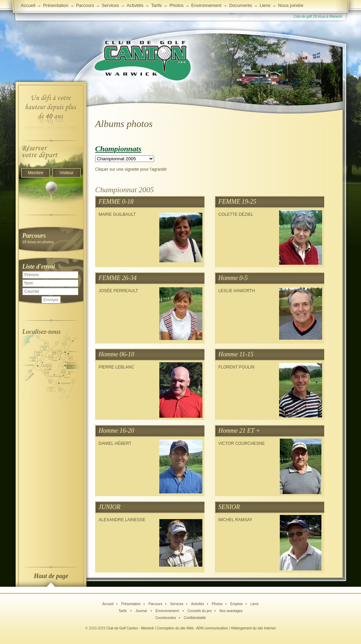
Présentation (131, 604)
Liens (265, 5)
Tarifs (123, 611)
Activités (198, 604)
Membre (35, 173)
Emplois (237, 604)
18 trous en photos (51, 238)
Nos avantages (231, 611)
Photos (217, 604)
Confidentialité (195, 618)
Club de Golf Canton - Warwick (130, 628)
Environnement (206, 5)
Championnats (118, 149)
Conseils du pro (199, 611)
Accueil (28, 5)
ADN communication (212, 628)
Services (110, 5)
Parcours (156, 604)
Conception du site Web (175, 628)
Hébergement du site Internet (253, 628)
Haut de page (51, 576)
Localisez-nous (41, 332)
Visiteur (67, 173)
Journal (142, 611)
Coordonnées (166, 618)
